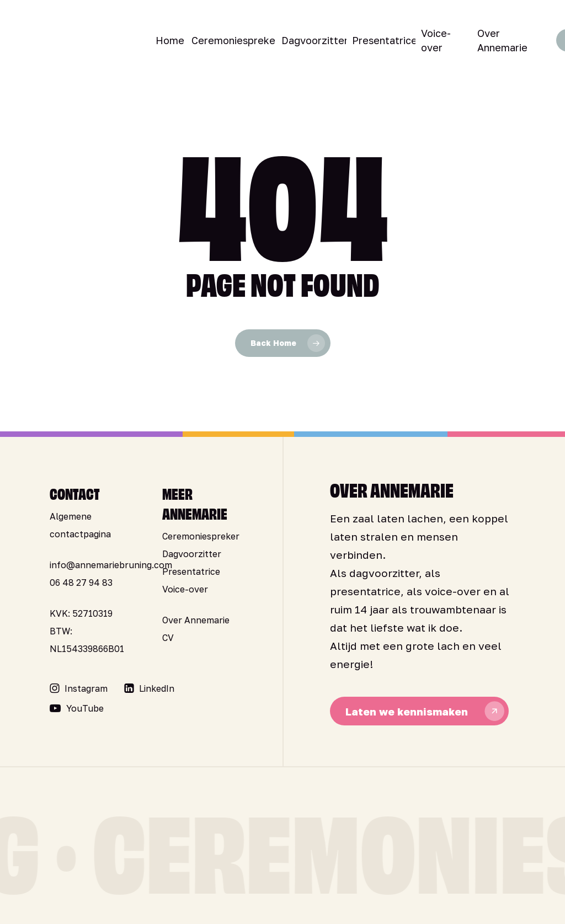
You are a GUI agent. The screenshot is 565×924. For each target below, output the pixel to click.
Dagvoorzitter (192, 554)
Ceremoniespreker (201, 536)
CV (168, 638)
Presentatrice (191, 572)
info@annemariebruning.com (111, 565)
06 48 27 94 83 (81, 583)
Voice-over (185, 589)
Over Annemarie (196, 620)
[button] (86, 688)
